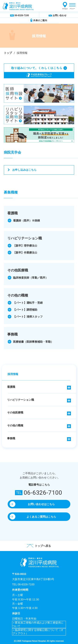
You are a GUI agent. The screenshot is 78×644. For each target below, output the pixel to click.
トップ (8, 53)
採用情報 (13, 374)
